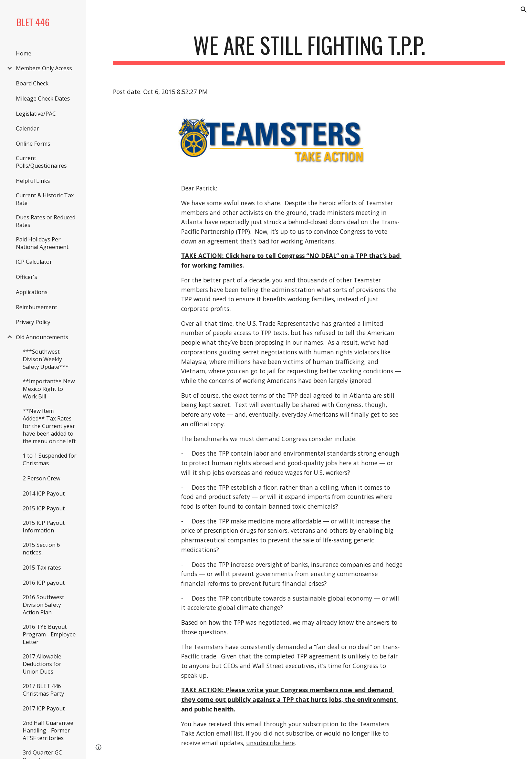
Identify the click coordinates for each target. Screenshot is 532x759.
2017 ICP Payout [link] (44, 708)
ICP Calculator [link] (34, 262)
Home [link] (24, 53)
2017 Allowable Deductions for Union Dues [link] (42, 664)
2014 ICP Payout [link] (44, 493)
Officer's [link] (27, 277)
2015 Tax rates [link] (42, 568)
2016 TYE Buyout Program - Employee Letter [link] (49, 634)
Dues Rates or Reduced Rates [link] (46, 221)
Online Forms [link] (33, 144)
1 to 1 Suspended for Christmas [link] (50, 459)
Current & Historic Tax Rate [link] (45, 199)
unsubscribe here (270, 743)
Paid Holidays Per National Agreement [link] (42, 243)
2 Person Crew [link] (41, 478)
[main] (309, 48)
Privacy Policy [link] (33, 322)
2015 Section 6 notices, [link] (41, 549)
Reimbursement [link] (36, 307)
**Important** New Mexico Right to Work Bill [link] (49, 389)
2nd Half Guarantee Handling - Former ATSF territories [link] (48, 730)
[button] (524, 10)
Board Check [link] (32, 83)
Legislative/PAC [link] (36, 114)
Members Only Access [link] (44, 68)
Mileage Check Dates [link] (43, 98)
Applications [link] (32, 292)
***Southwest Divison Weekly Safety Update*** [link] (46, 359)
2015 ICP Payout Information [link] (44, 527)
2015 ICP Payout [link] (44, 508)
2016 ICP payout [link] (44, 583)
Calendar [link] (27, 128)
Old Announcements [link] (42, 337)
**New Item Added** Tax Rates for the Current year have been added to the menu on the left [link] (49, 426)
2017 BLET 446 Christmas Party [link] (43, 690)
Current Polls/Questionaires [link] (41, 162)
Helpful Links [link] (33, 181)
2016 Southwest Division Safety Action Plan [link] (43, 605)
